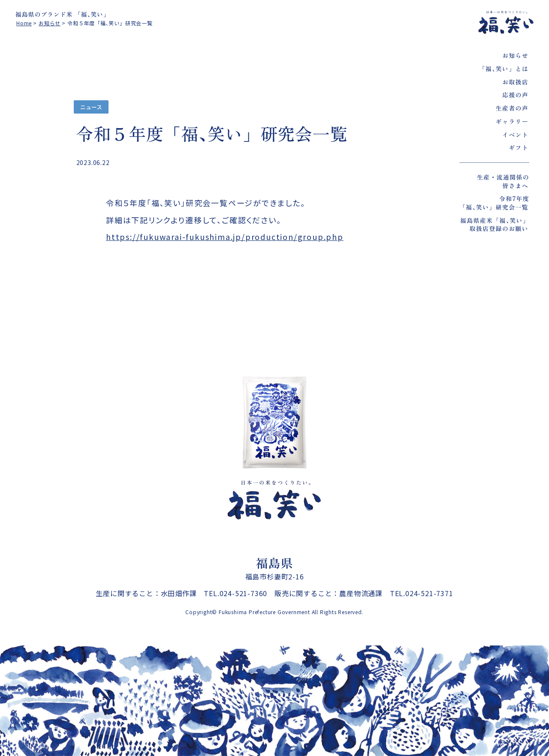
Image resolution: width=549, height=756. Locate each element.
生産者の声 (512, 108)
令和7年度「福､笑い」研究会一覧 (494, 203)
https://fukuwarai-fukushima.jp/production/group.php (225, 237)
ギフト (519, 147)
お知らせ (515, 55)
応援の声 (515, 95)
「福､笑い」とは (504, 69)
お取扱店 (515, 82)
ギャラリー (512, 121)
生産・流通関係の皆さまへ (503, 181)
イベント (515, 135)
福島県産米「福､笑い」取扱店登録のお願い (495, 225)
